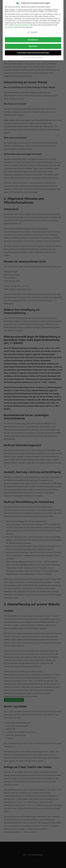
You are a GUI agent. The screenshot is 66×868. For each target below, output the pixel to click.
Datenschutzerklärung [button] (37, 57)
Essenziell (32, 31)
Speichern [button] (33, 45)
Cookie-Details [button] (27, 57)
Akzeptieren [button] (33, 39)
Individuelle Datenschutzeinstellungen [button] (33, 52)
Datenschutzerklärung (22, 24)
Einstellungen (10, 26)
